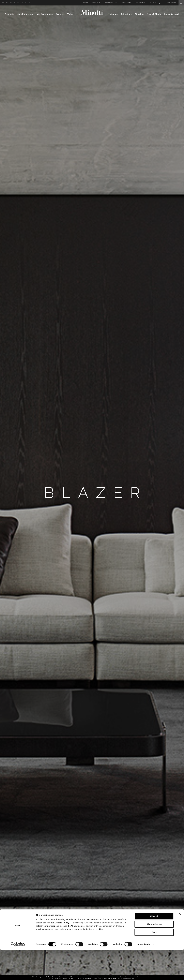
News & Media (154, 14)
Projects (60, 14)
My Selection (175, 3)
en (3, 3)
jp (26, 3)
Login (86, 3)
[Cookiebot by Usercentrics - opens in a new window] (18, 975)
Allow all (154, 947)
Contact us (141, 3)
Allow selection (154, 955)
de (11, 3)
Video (70, 14)
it (7, 3)
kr (29, 3)
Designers (96, 3)
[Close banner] (180, 944)
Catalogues (127, 3)
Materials (113, 14)
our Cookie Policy (60, 953)
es (18, 3)
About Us (140, 14)
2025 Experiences (44, 14)
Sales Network (172, 14)
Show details (144, 975)
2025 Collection (25, 14)
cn (22, 3)
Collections (126, 14)
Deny (154, 963)
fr (14, 3)
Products (9, 14)
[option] (92, 493)
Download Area (111, 3)
